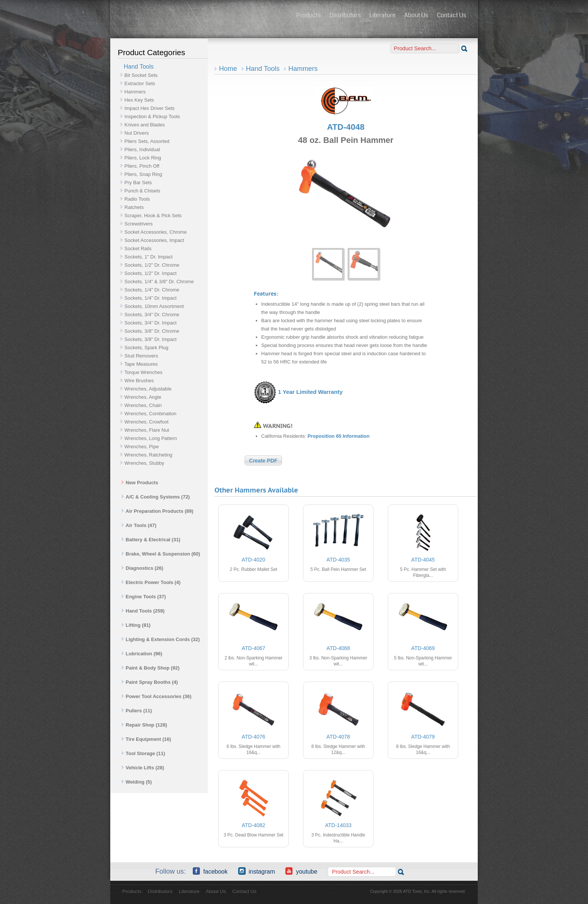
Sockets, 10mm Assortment (154, 306)
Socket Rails (138, 249)
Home (228, 69)
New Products (140, 483)
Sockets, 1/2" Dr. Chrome (152, 265)
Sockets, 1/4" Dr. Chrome (152, 290)
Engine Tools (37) (144, 597)
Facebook (210, 871)
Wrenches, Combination (151, 414)
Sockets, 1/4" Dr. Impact (151, 298)
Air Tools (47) (139, 525)
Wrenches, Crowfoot (147, 422)
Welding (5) (137, 782)
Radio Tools (137, 199)
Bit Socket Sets (141, 75)
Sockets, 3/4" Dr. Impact (151, 323)
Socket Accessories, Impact (154, 240)
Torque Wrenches (144, 372)
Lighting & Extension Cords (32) (161, 639)
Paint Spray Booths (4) (150, 682)
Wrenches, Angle (143, 397)
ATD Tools (201, 16)
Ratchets (134, 207)
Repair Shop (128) (144, 725)
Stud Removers (141, 356)
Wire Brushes (139, 381)
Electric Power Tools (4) (151, 582)
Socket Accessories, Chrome (156, 232)
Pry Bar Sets (138, 182)
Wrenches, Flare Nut (147, 430)
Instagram (256, 871)
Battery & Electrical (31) (151, 540)
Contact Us (451, 15)
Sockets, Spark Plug (146, 348)
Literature (382, 15)
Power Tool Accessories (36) (157, 696)
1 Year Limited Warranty (310, 392)
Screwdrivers (139, 224)
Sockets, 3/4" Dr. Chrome (152, 315)
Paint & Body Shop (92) (151, 668)
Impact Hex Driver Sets (150, 108)
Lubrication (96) (142, 654)
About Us (416, 15)
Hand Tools (263, 69)
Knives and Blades (145, 125)
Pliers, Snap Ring (143, 174)
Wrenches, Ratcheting (148, 455)
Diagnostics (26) (142, 568)
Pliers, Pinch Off (142, 166)
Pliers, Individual (142, 149)
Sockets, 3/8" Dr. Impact (151, 339)
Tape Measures (141, 364)
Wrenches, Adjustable (148, 389)
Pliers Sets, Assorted (147, 141)
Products (308, 15)
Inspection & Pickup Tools (152, 116)
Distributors (345, 15)
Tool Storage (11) (143, 753)
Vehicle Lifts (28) (143, 768)
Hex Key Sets (139, 100)
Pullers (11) (137, 711)
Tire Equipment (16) (146, 739)
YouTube (301, 871)
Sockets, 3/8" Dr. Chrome (152, 331)
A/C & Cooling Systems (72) (156, 497)
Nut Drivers (137, 133)
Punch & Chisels (142, 191)
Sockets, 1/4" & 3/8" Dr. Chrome (159, 282)
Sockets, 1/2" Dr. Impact (151, 273)
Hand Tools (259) (143, 611)
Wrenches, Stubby (144, 463)
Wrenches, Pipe (142, 447)
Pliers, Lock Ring (143, 158)
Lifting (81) (136, 625)
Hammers (135, 92)
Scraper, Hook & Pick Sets (153, 215)
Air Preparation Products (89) (157, 511)
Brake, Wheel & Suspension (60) (161, 554)
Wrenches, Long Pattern (151, 438)
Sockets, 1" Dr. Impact (148, 257)
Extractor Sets (140, 83)
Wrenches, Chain (143, 405)
